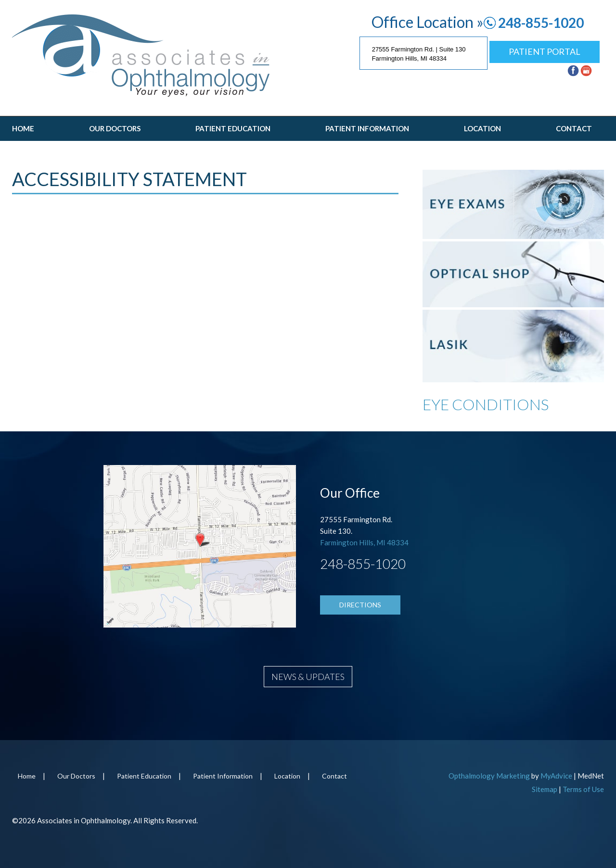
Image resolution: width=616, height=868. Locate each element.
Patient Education (233, 128)
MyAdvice (556, 776)
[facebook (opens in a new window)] (574, 70)
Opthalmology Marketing (489, 776)
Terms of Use (583, 789)
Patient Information (367, 128)
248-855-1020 (541, 23)
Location (482, 128)
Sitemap (545, 789)
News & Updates (308, 677)
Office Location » (428, 22)
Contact (574, 128)
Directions (360, 605)
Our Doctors (115, 128)
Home (23, 128)
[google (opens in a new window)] (587, 70)
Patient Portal (545, 51)
